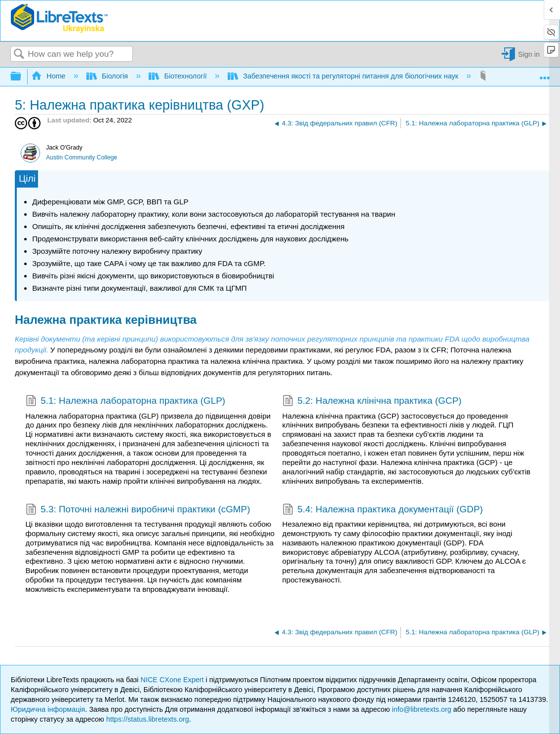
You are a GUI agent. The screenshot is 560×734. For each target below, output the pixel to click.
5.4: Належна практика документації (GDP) (383, 510)
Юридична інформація (48, 709)
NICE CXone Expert (173, 680)
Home (49, 76)
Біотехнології (179, 76)
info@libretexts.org (422, 709)
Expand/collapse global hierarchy (22, 77)
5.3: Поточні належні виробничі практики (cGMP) (138, 510)
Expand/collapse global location (545, 74)
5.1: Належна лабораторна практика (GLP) (126, 402)
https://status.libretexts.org (148, 719)
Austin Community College (81, 157)
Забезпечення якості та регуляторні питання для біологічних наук (344, 76)
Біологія (108, 76)
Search (19, 55)
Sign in (529, 54)
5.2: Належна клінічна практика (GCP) (372, 402)
